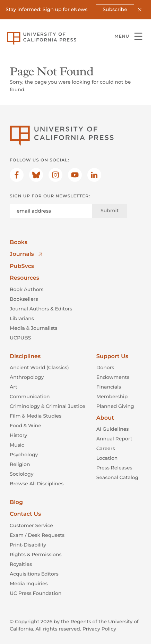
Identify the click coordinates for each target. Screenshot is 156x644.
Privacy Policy (99, 629)
